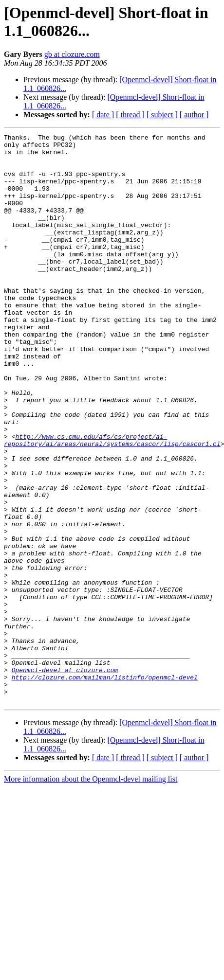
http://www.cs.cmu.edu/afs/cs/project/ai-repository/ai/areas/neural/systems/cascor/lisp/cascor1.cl (112, 502)
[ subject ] (162, 115)
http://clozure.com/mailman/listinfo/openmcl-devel (105, 786)
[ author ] (194, 115)
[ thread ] (130, 115)
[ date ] (103, 115)
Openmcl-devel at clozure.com (65, 778)
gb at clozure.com (72, 54)
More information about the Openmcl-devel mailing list (91, 893)
